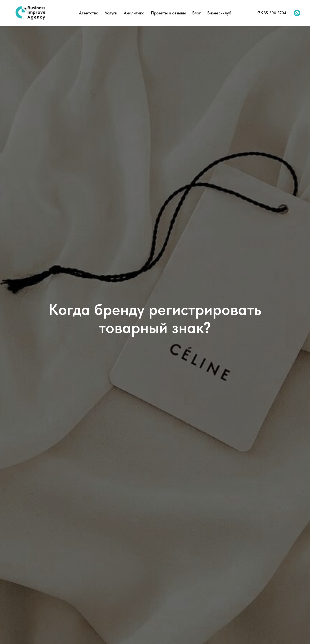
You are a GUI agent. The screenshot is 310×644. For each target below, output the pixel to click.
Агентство (89, 13)
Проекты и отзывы (168, 13)
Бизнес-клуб (219, 13)
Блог (197, 13)
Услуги (111, 13)
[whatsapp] (297, 13)
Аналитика (134, 13)
